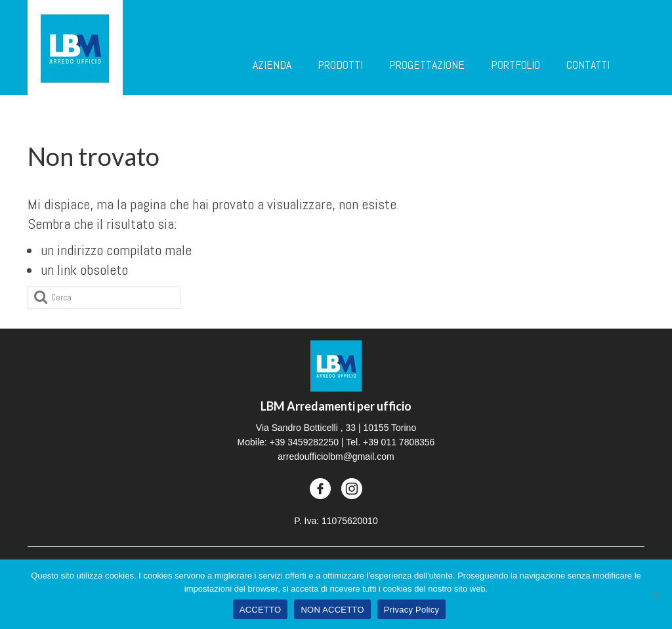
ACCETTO (261, 610)
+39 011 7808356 (399, 442)
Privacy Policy (411, 610)
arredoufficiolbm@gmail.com (336, 457)
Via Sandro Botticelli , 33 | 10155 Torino (336, 428)
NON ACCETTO (332, 610)
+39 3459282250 (304, 442)
